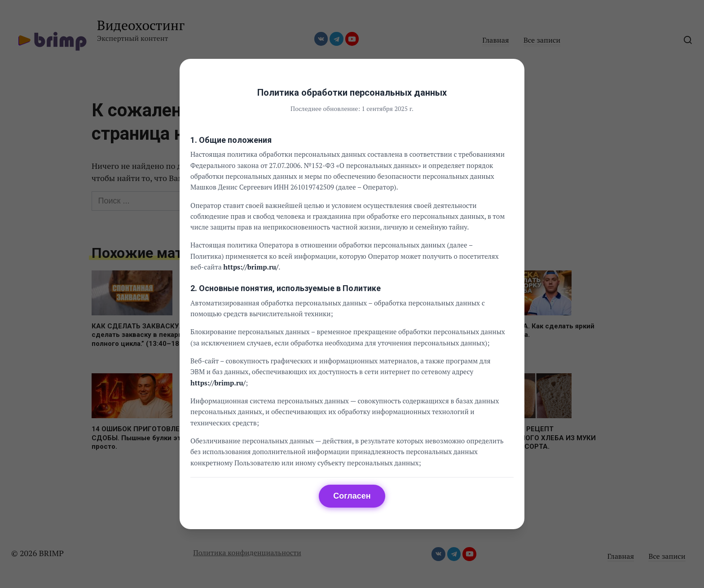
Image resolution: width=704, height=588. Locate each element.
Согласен (352, 496)
